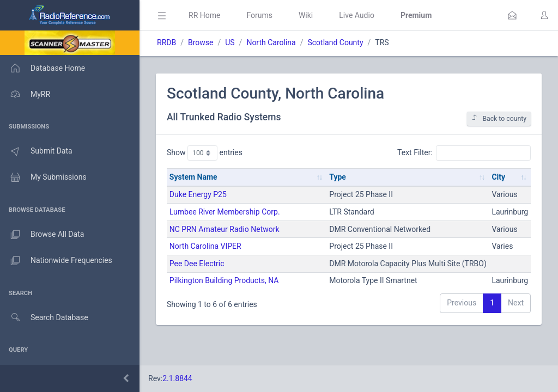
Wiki (306, 15)
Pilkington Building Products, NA (224, 280)
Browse (201, 42)
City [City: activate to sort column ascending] (498, 177)
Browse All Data (42, 235)
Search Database (44, 318)
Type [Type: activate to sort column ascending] (338, 177)
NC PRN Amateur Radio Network (225, 229)
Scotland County (335, 42)
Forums (259, 15)
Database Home (43, 68)
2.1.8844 (177, 378)
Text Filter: (464, 153)
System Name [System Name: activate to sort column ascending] (193, 177)
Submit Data (36, 151)
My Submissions (43, 177)
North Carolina (271, 42)
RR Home (204, 15)
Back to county (499, 118)
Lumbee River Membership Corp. (225, 212)
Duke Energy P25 (198, 194)
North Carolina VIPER (205, 246)
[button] (512, 15)
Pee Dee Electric (197, 264)
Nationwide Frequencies (56, 261)
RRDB (166, 42)
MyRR (25, 94)
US (230, 42)
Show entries (205, 153)
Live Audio (357, 15)
